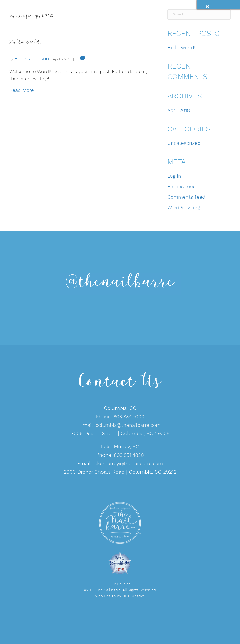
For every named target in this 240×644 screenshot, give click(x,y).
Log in (174, 176)
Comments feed (186, 197)
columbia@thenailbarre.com (128, 425)
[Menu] (212, 28)
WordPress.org (184, 208)
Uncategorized (184, 144)
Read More (22, 91)
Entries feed (182, 187)
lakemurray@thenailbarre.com (128, 464)
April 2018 (179, 111)
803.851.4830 (129, 455)
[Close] (214, 7)
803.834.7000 (129, 417)
